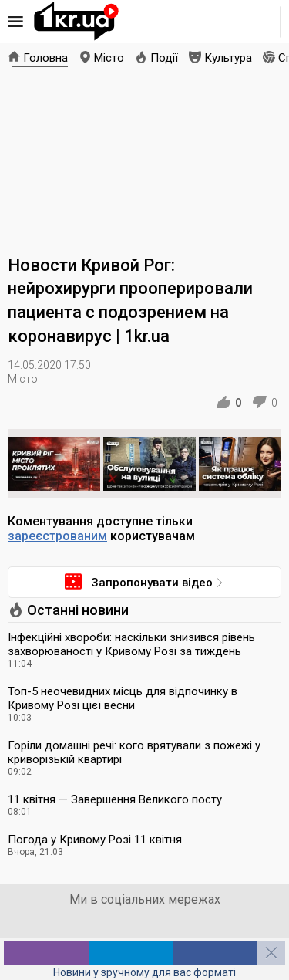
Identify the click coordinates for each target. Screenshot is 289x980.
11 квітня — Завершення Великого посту (115, 799)
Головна (45, 58)
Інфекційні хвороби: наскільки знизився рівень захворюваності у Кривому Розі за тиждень (131, 644)
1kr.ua (76, 22)
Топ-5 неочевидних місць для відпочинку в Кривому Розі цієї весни (123, 698)
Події (164, 58)
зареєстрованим (57, 536)
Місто (109, 58)
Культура (228, 58)
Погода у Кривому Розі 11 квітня (95, 840)
